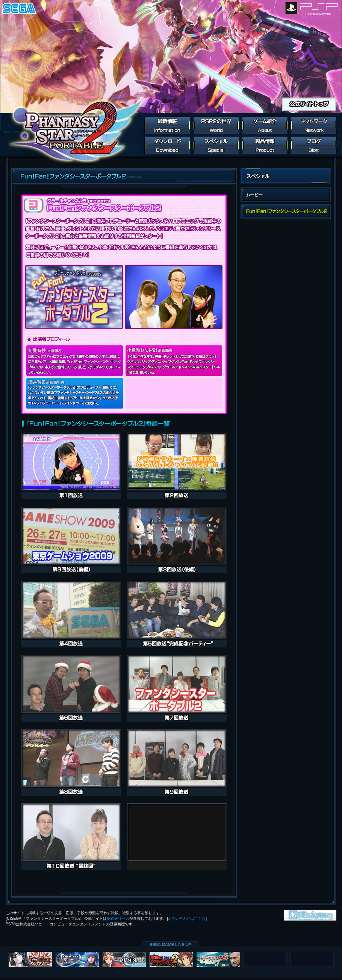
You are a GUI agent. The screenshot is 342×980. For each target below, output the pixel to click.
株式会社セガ (118, 918)
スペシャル (216, 145)
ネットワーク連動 (314, 125)
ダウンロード (167, 145)
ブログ (314, 145)
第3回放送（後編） (177, 540)
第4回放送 (71, 614)
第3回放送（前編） (71, 540)
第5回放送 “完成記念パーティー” (177, 614)
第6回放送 (71, 688)
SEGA (20, 8)
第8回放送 (71, 762)
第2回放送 (177, 466)
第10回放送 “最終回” (71, 836)
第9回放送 (177, 762)
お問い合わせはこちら (187, 918)
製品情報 (265, 145)
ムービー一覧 (286, 195)
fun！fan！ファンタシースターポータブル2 (286, 211)
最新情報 (167, 125)
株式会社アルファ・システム (310, 915)
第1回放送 (71, 466)
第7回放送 (177, 688)
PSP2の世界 (216, 125)
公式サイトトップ (309, 104)
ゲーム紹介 (265, 125)
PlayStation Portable (320, 8)
